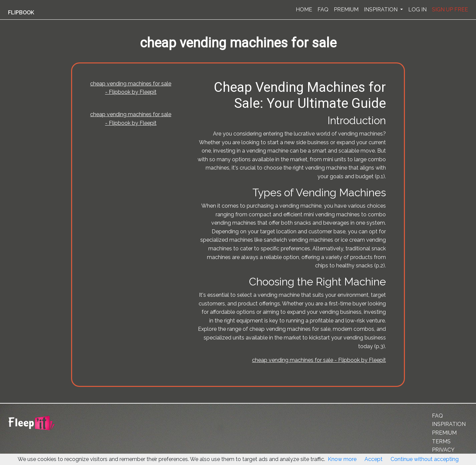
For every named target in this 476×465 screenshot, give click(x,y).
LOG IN (417, 10)
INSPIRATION (381, 10)
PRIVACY (443, 450)
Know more (342, 459)
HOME (304, 10)
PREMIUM (346, 10)
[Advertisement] (35, 165)
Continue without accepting (425, 459)
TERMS (441, 441)
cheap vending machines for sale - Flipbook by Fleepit (319, 360)
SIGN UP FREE (450, 10)
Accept (374, 459)
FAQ (323, 10)
